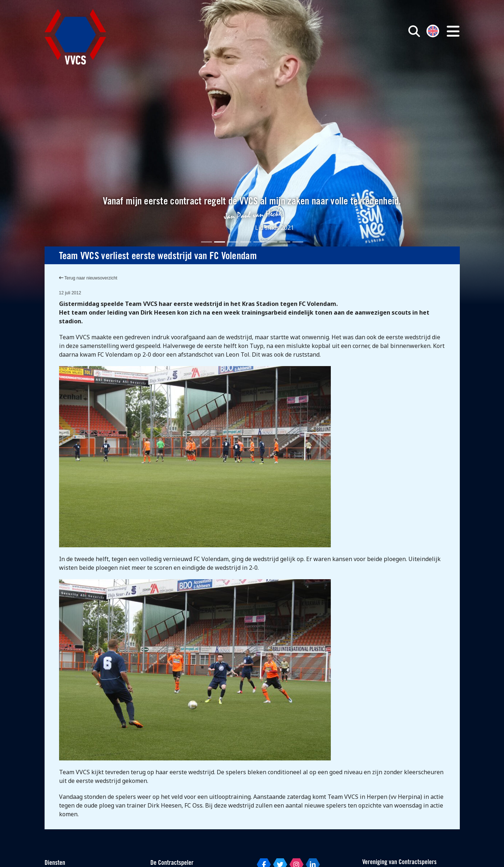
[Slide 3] (233, 242)
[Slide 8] (298, 242)
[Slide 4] (246, 242)
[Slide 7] (285, 242)
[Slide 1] (207, 242)
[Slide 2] (220, 242)
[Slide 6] (272, 242)
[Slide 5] (259, 242)
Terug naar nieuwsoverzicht (88, 278)
